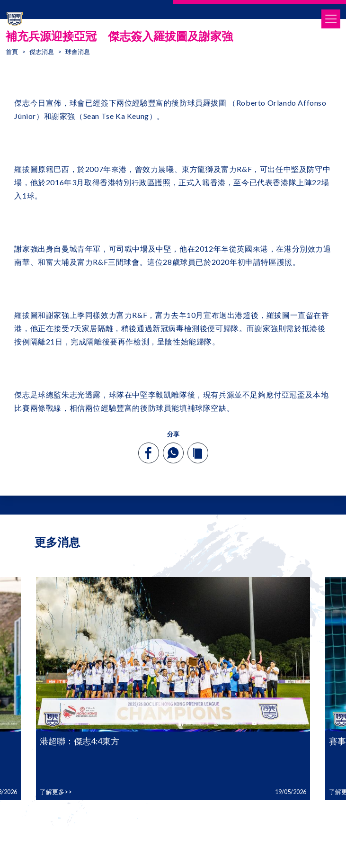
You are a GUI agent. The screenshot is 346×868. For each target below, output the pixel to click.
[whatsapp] (173, 453)
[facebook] (148, 453)
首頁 (12, 52)
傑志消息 (42, 52)
